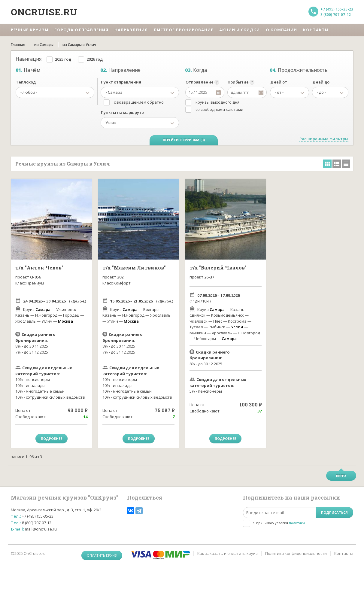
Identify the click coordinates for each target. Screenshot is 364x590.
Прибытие (238, 82)
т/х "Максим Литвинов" (134, 268)
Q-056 (35, 277)
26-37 (209, 277)
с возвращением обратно (139, 102)
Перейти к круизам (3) (184, 140)
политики (297, 523)
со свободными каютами (219, 109)
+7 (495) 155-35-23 (337, 9)
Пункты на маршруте (122, 112)
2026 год (95, 59)
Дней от (279, 82)
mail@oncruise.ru (41, 529)
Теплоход (26, 82)
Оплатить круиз (102, 555)
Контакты (344, 553)
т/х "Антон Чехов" (39, 268)
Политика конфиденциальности (296, 553)
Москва (65, 321)
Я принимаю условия (279, 523)
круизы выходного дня (217, 102)
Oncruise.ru (44, 12)
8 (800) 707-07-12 (336, 15)
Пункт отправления (121, 82)
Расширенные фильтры (324, 139)
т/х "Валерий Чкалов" (218, 268)
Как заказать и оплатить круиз (228, 553)
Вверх (341, 476)
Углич (237, 327)
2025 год (63, 59)
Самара (43, 309)
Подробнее (52, 438)
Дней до (321, 82)
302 (120, 277)
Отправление (200, 82)
